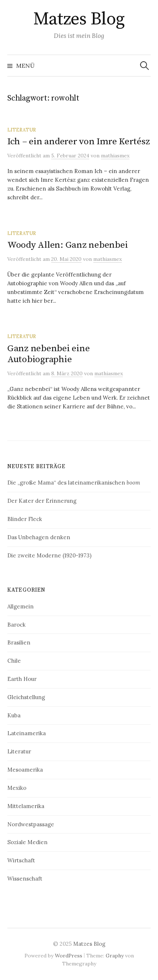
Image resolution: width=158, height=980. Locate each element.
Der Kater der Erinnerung (42, 501)
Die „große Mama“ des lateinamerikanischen (74, 483)
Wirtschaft (21, 860)
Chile (14, 661)
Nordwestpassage (31, 824)
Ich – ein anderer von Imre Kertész (78, 142)
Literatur (22, 130)
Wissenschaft (25, 879)
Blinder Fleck (25, 519)
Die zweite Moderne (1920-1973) (49, 555)
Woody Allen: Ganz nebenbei (67, 245)
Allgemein (20, 606)
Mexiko (17, 788)
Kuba (14, 715)
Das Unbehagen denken (39, 537)
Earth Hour (22, 679)
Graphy (115, 956)
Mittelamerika (26, 806)
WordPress (69, 956)
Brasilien (19, 642)
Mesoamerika (25, 770)
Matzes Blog (79, 19)
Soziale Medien (27, 842)
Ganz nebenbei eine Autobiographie (48, 354)
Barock (16, 625)
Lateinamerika (27, 733)
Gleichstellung (26, 697)
